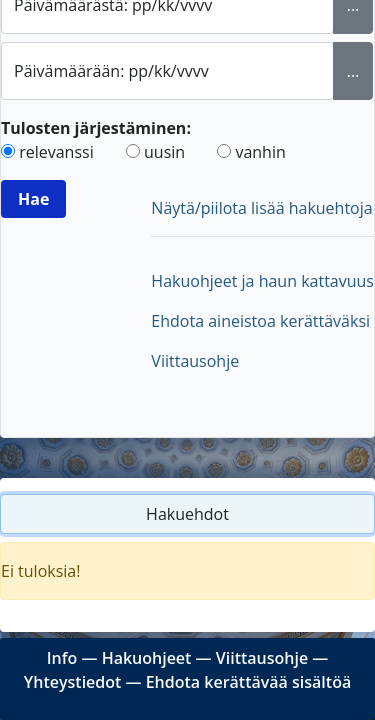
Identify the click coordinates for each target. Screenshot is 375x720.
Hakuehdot (187, 514)
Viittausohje (195, 361)
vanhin (260, 152)
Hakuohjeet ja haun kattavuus (262, 281)
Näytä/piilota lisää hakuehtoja (261, 208)
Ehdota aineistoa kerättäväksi (260, 321)
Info (62, 658)
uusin (164, 152)
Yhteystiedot (73, 682)
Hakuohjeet (147, 658)
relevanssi (56, 152)
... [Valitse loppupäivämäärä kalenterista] (353, 71)
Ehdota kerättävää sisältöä (249, 682)
